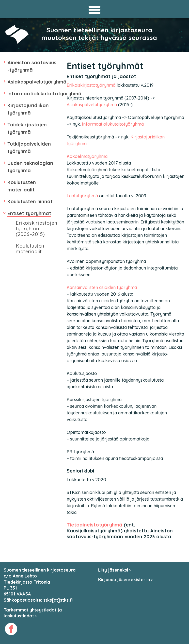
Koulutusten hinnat (30, 201)
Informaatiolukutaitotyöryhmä (44, 93)
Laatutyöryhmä (82, 196)
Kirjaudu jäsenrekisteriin (126, 580)
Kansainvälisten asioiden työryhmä (102, 287)
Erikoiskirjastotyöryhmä (91, 85)
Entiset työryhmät (29, 213)
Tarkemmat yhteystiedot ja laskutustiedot (33, 613)
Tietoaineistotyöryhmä (94, 525)
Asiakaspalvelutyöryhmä (37, 82)
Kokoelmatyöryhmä (87, 156)
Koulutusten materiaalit (30, 249)
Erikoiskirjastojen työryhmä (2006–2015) (36, 229)
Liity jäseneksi (115, 570)
